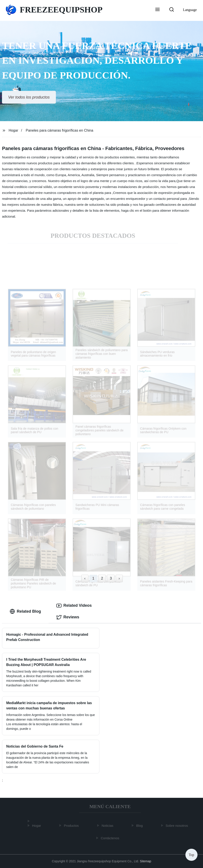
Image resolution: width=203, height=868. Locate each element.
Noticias (108, 826)
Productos (72, 826)
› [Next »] (119, 578)
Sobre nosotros (178, 826)
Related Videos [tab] (74, 606)
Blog (140, 826)
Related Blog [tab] (25, 611)
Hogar (13, 130)
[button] (157, 10)
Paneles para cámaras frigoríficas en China (59, 130)
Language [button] (190, 10)
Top (191, 855)
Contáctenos (111, 838)
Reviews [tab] (68, 617)
